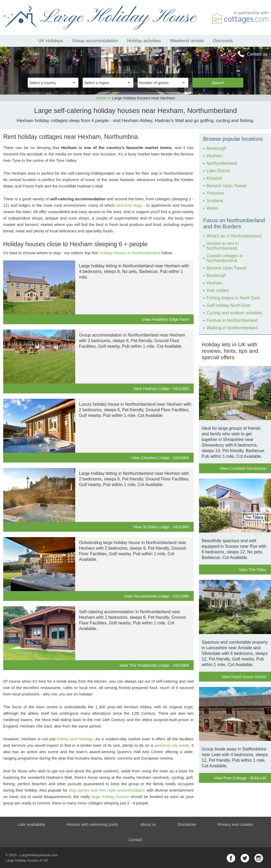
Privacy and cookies (235, 824)
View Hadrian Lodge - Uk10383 (161, 388)
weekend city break (172, 745)
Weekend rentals (187, 41)
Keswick (214, 178)
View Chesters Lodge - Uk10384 (160, 458)
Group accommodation (95, 41)
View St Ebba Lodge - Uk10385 (161, 527)
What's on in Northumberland (234, 236)
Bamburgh (216, 148)
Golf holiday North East (228, 305)
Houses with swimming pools (92, 824)
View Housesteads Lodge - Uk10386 (156, 596)
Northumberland (222, 163)
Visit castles (218, 290)
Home (101, 98)
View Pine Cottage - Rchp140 (240, 778)
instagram (259, 858)
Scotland (215, 201)
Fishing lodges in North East (233, 298)
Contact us (257, 54)
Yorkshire (215, 193)
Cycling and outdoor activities (234, 313)
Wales (212, 208)
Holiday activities (144, 41)
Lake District (218, 171)
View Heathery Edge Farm (165, 319)
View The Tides (253, 570)
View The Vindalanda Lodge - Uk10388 (154, 665)
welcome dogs (129, 205)
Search (218, 83)
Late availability (32, 824)
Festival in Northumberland (232, 320)
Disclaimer (187, 824)
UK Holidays (51, 41)
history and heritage (75, 739)
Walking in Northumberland (232, 328)
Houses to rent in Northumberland (223, 246)
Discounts (223, 41)
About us (148, 824)
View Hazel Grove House (244, 677)
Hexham (214, 156)
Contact (135, 840)
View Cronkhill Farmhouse (243, 468)
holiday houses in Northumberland (130, 253)
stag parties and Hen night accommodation (107, 790)
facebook (231, 858)
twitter (245, 858)
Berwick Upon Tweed (226, 186)
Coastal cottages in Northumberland (225, 258)
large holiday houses (110, 797)
